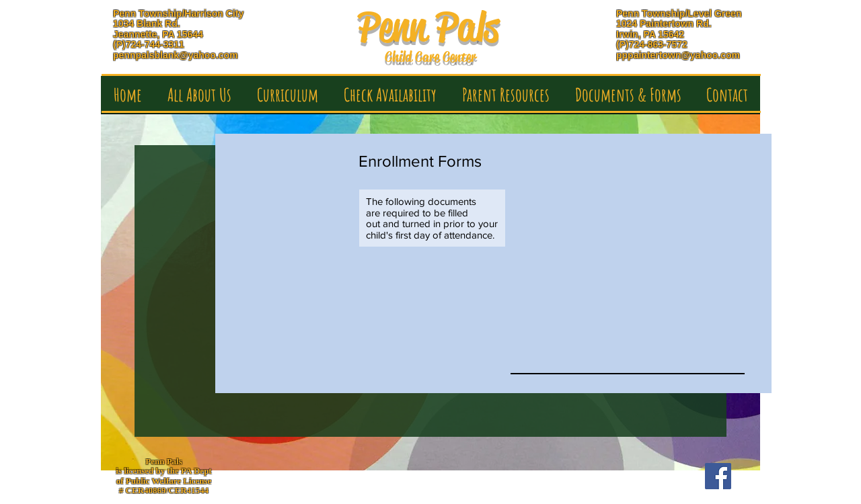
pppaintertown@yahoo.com (678, 55)
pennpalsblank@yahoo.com (176, 55)
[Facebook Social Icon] (718, 476)
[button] (199, 99)
